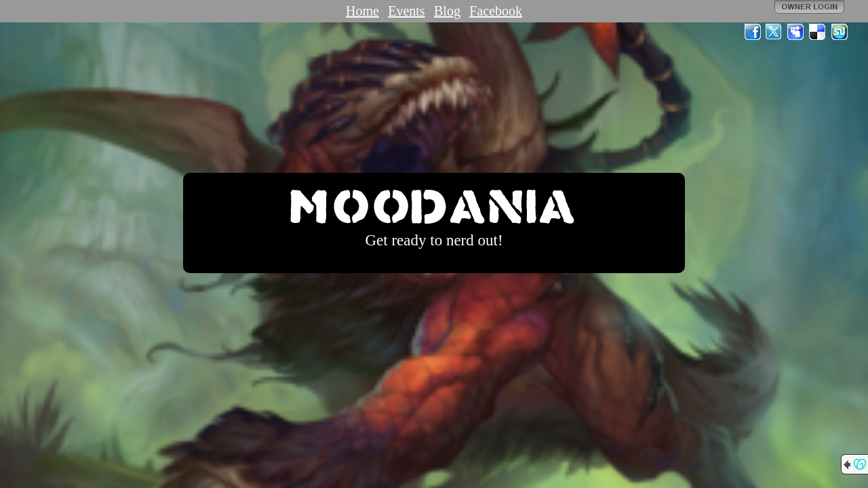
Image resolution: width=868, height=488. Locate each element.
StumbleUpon (840, 32)
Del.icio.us (818, 32)
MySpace (796, 32)
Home (362, 11)
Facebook (496, 11)
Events (406, 11)
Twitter (774, 32)
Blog (447, 11)
